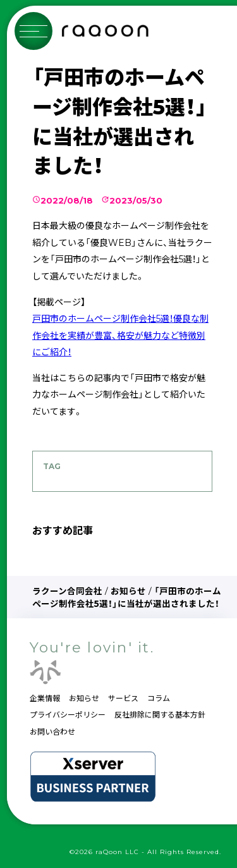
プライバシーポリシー (68, 715)
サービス (123, 698)
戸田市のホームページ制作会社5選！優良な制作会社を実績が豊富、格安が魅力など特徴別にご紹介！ (120, 335)
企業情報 (45, 698)
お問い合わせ (52, 732)
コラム (159, 698)
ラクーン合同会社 (67, 591)
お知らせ (128, 591)
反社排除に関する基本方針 (160, 715)
